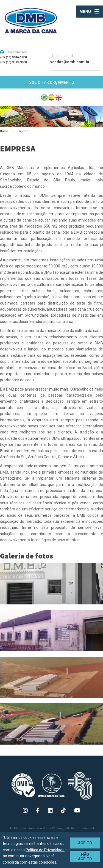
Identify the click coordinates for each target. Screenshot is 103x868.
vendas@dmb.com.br (70, 62)
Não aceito (85, 857)
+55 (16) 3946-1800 (13, 57)
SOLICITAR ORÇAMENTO (52, 82)
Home (4, 131)
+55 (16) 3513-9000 (13, 62)
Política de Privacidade (45, 850)
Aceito (85, 843)
